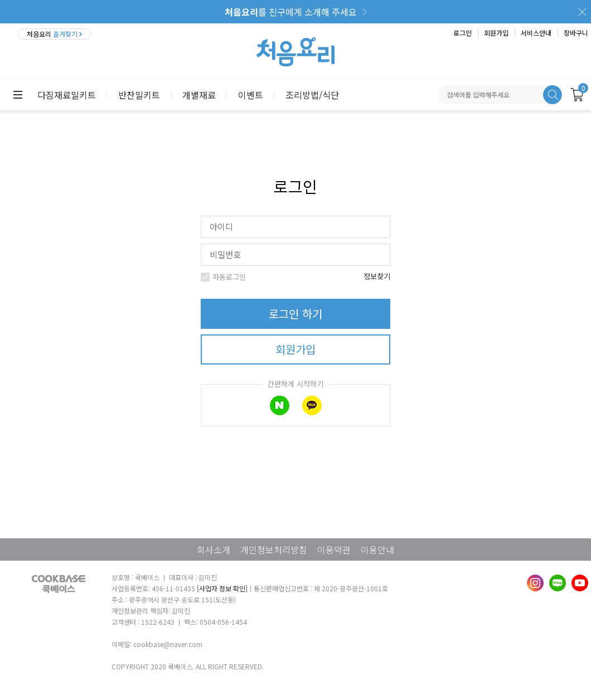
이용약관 (334, 550)
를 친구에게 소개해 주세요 (291, 12)
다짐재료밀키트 (67, 95)
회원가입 (496, 33)
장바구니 (576, 33)
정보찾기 (377, 276)
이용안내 (377, 550)
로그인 (462, 33)
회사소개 (214, 550)
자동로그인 (228, 277)
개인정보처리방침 (274, 550)
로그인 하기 (295, 313)
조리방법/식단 (312, 95)
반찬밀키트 (139, 95)
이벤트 (251, 95)
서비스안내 (536, 33)
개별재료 (199, 95)
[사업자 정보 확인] (222, 588)
